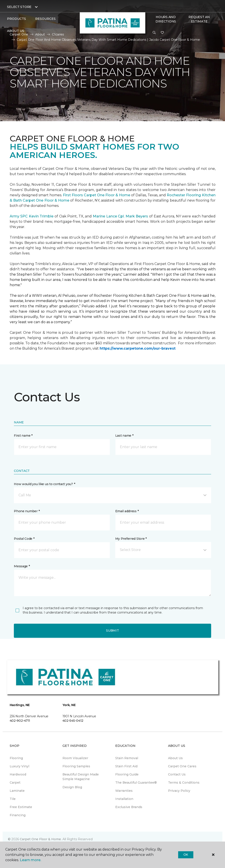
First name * (23, 436)
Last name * (124, 436)
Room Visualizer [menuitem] (75, 758)
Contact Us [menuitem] (177, 774)
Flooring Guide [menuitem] (127, 774)
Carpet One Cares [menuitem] (182, 766)
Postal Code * (24, 539)
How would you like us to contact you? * (44, 484)
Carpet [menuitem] (15, 783)
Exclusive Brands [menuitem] (129, 807)
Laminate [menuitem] (17, 791)
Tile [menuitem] (13, 799)
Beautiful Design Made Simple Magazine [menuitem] (81, 777)
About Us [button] (16, 31)
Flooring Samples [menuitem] (76, 766)
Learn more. (30, 860)
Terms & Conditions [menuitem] (184, 783)
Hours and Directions (166, 19)
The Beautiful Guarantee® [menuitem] (136, 783)
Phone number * (27, 511)
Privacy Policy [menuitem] (179, 791)
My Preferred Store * (131, 539)
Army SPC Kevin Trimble (32, 216)
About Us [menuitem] (175, 758)
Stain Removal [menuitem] (127, 758)
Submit (112, 631)
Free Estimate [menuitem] (21, 807)
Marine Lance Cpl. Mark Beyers (120, 216)
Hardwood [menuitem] (18, 774)
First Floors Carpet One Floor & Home (97, 195)
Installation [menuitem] (124, 799)
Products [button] (16, 19)
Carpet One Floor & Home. (41, 839)
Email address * (127, 511)
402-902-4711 (20, 721)
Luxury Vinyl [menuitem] (19, 766)
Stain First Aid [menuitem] (126, 766)
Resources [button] (45, 19)
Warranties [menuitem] (124, 791)
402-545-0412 (73, 721)
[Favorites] (162, 33)
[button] (154, 33)
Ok (186, 855)
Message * (22, 566)
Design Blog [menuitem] (72, 787)
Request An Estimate (199, 19)
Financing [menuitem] (18, 815)
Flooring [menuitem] (16, 758)
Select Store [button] (19, 7)
